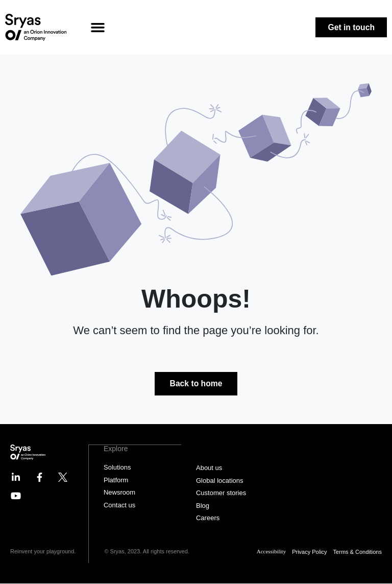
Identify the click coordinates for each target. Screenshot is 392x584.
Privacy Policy (309, 552)
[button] (98, 28)
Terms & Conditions (358, 552)
